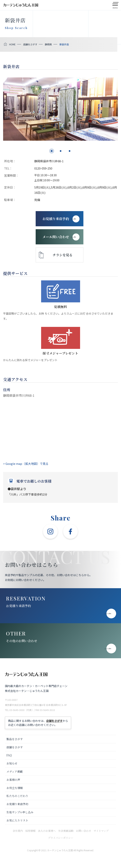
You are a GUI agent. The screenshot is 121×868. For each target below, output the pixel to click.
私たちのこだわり (17, 796)
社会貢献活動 (66, 831)
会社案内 (18, 831)
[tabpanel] (61, 109)
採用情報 (30, 831)
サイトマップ (101, 831)
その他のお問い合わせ (22, 641)
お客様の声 (13, 780)
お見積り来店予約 (19, 606)
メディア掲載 (15, 771)
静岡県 (48, 44)
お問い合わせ (84, 831)
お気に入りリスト (17, 820)
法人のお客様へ (47, 831)
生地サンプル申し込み (20, 812)
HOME (12, 44)
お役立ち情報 (15, 788)
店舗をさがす (30, 44)
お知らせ (12, 763)
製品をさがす (15, 739)
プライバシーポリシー (61, 838)
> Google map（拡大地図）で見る (26, 464)
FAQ (9, 755)
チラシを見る (63, 255)
